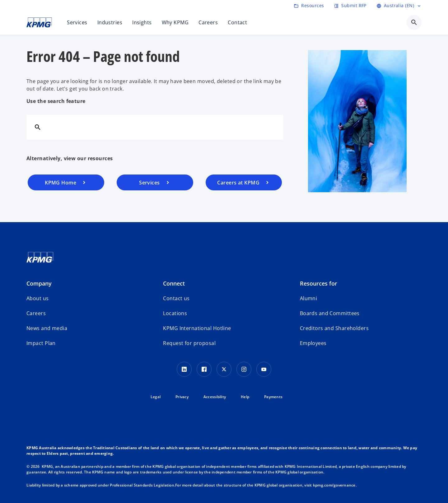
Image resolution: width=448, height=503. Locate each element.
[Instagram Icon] (244, 369)
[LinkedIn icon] (184, 369)
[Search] (38, 127)
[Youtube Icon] (264, 369)
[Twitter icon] (224, 369)
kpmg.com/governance (334, 485)
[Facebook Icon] (204, 369)
